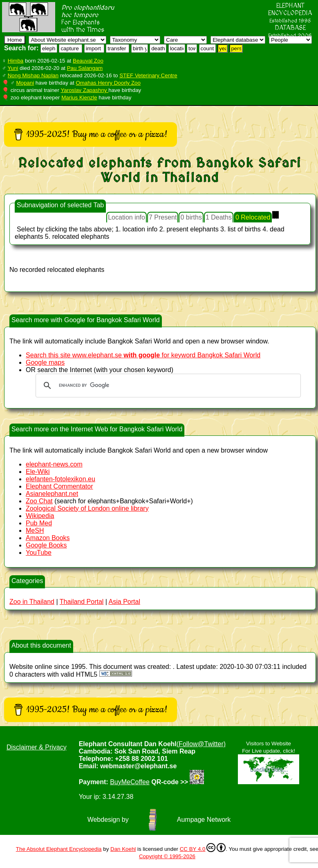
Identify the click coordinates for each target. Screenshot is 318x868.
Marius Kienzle (79, 98)
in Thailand (32, 602)
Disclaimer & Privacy (37, 747)
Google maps (45, 362)
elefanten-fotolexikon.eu (60, 479)
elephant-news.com (54, 464)
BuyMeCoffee (130, 782)
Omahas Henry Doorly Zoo (108, 83)
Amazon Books (48, 538)
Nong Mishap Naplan (33, 75)
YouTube (39, 553)
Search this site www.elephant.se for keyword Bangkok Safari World (143, 355)
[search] (167, 386)
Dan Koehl (123, 849)
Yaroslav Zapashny (84, 90)
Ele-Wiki (38, 472)
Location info (127, 217)
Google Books (46, 545)
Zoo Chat (39, 501)
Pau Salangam (85, 68)
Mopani (25, 83)
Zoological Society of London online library (87, 508)
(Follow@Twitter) (201, 744)
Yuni (13, 68)
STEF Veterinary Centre (148, 75)
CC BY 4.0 (203, 848)
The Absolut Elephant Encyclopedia (59, 849)
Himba (16, 61)
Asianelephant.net (52, 494)
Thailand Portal (82, 602)
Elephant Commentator (59, 486)
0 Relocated (253, 217)
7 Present (163, 217)
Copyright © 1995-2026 (167, 856)
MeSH (35, 530)
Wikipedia (40, 516)
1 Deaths (219, 217)
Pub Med (39, 523)
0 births (191, 217)
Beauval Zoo (88, 61)
